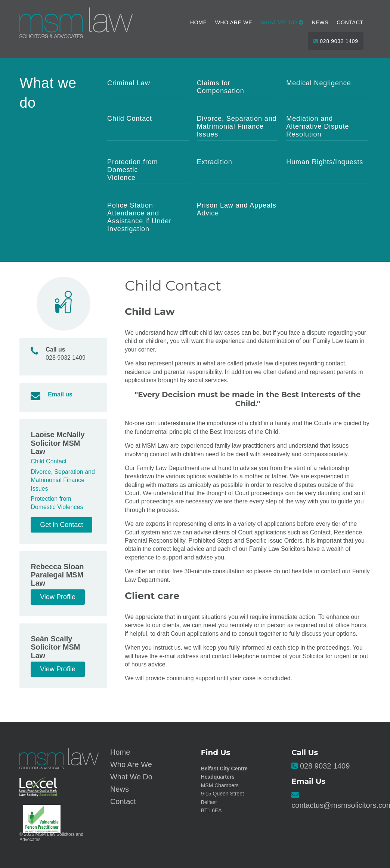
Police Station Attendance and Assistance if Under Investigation (139, 217)
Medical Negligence (318, 83)
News (320, 22)
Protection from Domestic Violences (57, 503)
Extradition (215, 162)
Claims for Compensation (221, 87)
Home (199, 22)
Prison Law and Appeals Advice (237, 209)
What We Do (131, 777)
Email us (60, 394)
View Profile (58, 597)
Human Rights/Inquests (325, 162)
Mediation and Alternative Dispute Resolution (318, 126)
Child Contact (130, 119)
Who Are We (234, 22)
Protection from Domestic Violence (133, 170)
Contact (350, 22)
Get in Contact (61, 525)
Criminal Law (129, 83)
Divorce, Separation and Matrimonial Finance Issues (237, 126)
